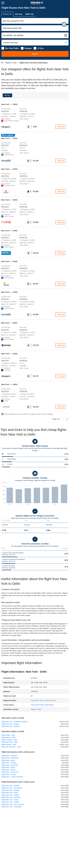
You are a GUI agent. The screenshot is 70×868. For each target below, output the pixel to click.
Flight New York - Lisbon (10, 800)
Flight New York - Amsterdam (12, 807)
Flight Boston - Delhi (9, 737)
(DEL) (42, 705)
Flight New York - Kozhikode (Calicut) (14, 722)
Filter (8, 95)
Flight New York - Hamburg (11, 797)
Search (35, 54)
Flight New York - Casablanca (12, 788)
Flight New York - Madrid (10, 795)
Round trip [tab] (7, 14)
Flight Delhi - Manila (8, 770)
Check (61, 127)
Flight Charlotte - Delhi (9, 740)
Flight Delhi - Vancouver (10, 772)
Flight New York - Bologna (11, 790)
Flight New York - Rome (10, 793)
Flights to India (36, 709)
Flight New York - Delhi (9, 742)
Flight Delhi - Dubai (8, 767)
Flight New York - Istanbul (10, 786)
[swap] (64, 24)
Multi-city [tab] (30, 14)
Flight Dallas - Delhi (8, 735)
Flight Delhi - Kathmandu (10, 758)
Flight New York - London (10, 802)
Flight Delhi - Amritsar (9, 763)
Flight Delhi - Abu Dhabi (10, 765)
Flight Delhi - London (9, 774)
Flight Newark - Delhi (9, 745)
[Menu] (3, 3)
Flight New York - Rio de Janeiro (13, 804)
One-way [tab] (19, 14)
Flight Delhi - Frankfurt (9, 756)
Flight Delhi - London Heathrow (12, 777)
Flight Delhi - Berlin (8, 760)
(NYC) (43, 700)
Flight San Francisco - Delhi (11, 747)
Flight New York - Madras (10, 724)
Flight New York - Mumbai (10, 726)
